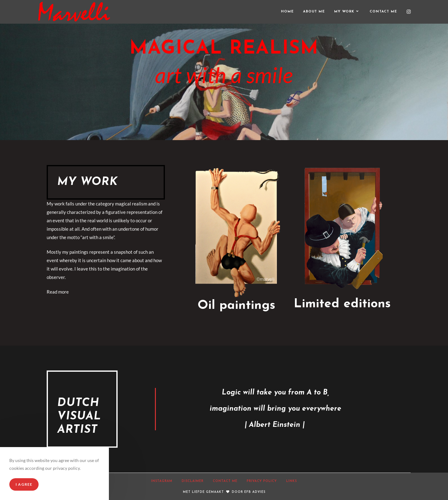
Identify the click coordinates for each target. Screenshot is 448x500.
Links (292, 481)
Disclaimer (193, 481)
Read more (58, 292)
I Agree (24, 484)
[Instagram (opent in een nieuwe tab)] (409, 12)
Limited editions (342, 304)
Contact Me (225, 481)
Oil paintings (236, 306)
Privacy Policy (262, 481)
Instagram (162, 481)
